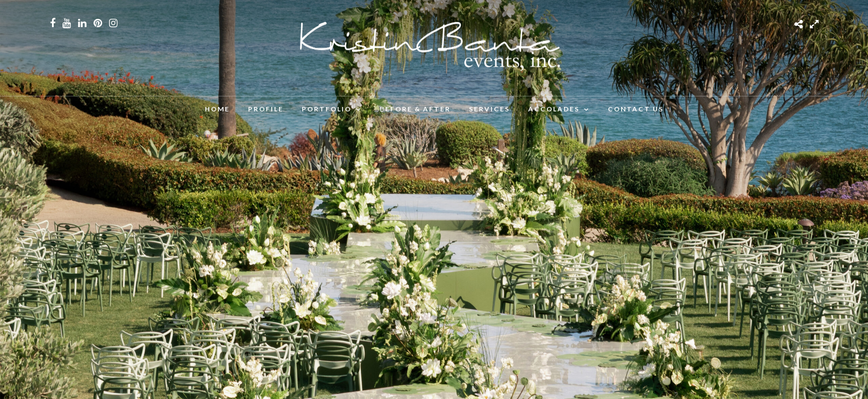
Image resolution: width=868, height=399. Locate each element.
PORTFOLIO (327, 109)
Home (217, 109)
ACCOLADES (554, 109)
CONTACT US (636, 109)
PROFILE (266, 109)
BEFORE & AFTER (415, 109)
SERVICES (489, 109)
